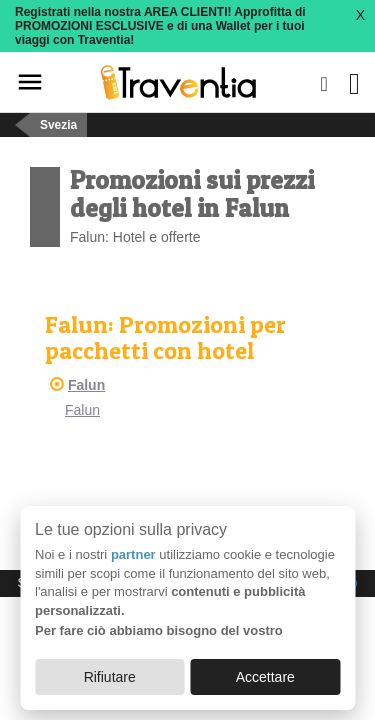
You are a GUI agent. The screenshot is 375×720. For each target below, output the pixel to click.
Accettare (265, 677)
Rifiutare (110, 677)
